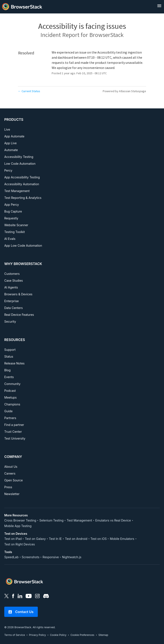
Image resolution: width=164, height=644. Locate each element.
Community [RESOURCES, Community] (12, 384)
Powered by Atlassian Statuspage (124, 91)
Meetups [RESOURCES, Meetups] (10, 397)
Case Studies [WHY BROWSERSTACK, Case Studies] (14, 280)
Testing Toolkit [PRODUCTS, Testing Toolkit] (15, 232)
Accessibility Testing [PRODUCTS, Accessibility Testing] (19, 157)
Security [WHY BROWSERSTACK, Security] (10, 321)
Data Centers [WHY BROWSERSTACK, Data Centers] (13, 308)
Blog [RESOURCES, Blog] (7, 370)
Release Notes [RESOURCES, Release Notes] (14, 363)
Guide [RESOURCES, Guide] (8, 411)
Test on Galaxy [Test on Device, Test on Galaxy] (35, 539)
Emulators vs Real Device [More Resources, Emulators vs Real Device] (113, 520)
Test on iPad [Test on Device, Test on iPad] (13, 539)
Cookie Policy (58, 635)
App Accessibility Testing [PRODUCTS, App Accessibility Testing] (22, 177)
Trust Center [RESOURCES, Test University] (13, 432)
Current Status (29, 91)
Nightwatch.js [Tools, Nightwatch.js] (72, 557)
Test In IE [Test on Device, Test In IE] (55, 539)
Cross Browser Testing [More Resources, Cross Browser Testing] (20, 520)
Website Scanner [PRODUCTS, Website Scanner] (16, 225)
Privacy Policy (37, 635)
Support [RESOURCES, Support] (10, 350)
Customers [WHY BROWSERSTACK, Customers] (12, 274)
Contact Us (21, 612)
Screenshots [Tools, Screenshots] (31, 557)
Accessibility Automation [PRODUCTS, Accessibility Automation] (22, 184)
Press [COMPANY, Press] (8, 487)
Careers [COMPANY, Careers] (10, 473)
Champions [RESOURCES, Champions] (12, 404)
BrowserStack (106, 35)
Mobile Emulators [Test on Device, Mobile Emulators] (122, 539)
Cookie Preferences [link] (82, 635)
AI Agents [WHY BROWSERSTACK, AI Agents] (11, 287)
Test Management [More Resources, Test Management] (79, 520)
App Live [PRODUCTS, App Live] (10, 143)
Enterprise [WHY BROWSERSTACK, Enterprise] (12, 301)
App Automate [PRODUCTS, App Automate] (14, 136)
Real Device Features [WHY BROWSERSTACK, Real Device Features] (19, 315)
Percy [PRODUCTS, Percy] (8, 170)
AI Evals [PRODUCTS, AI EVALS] (10, 239)
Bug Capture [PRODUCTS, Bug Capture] (13, 211)
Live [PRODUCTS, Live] (7, 129)
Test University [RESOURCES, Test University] (15, 438)
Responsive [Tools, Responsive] (51, 557)
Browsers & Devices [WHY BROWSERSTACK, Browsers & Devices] (18, 294)
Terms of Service (15, 635)
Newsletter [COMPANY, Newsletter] (12, 494)
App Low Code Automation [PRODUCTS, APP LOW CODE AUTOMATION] (23, 246)
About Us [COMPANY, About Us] (11, 467)
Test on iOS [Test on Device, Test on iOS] (99, 539)
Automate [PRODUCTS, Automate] (11, 150)
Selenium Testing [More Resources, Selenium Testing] (51, 520)
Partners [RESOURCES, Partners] (10, 418)
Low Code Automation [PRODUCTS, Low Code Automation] (20, 164)
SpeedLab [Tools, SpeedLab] (11, 557)
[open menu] (159, 6)
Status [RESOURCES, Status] (9, 356)
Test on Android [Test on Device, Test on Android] (76, 539)
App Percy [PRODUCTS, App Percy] (12, 205)
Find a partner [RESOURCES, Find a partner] (14, 425)
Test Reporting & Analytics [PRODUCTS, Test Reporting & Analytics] (23, 198)
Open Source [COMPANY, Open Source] (14, 480)
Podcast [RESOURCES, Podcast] (10, 391)
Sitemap (103, 635)
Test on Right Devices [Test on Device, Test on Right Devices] (20, 544)
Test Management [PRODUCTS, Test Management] (17, 191)
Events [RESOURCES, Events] (9, 377)
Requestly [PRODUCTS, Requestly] (11, 218)
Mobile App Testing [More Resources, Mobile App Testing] (18, 526)
